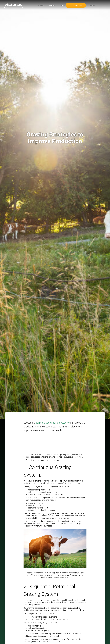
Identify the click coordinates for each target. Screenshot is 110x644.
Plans (62, 5)
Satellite (52, 5)
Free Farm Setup (77, 5)
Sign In (92, 5)
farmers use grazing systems (53, 423)
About (41, 5)
